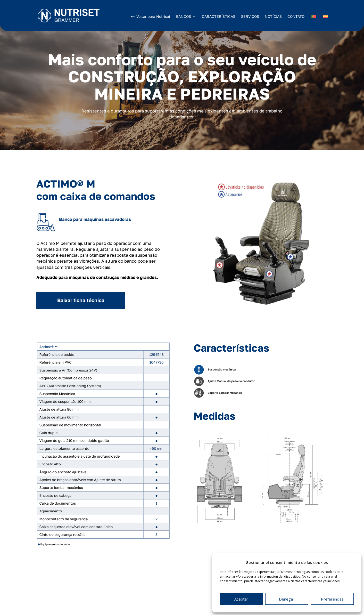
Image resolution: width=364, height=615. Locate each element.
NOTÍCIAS (273, 16)
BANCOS (184, 17)
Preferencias (332, 599)
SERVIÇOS (250, 16)
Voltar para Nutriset (153, 16)
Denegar (287, 599)
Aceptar (241, 599)
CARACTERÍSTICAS (219, 16)
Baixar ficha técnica (81, 300)
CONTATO (296, 16)
